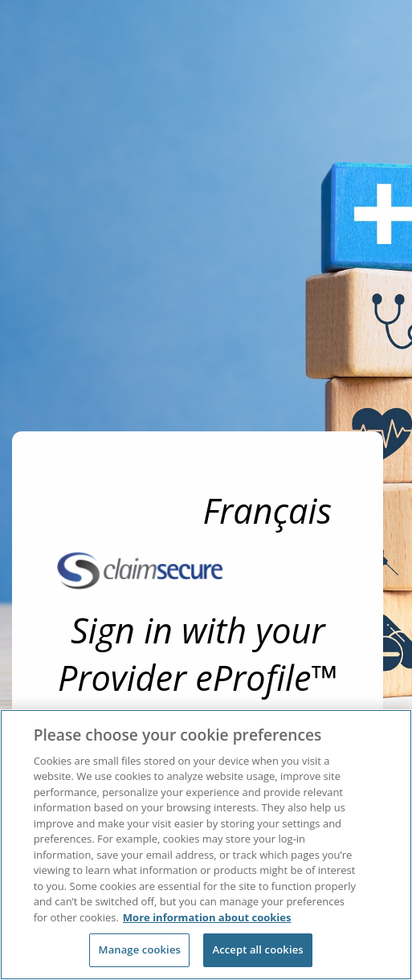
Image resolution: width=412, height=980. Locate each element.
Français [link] (268, 510)
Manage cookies (140, 949)
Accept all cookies (257, 949)
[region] (206, 845)
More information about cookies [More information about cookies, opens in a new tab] (207, 917)
